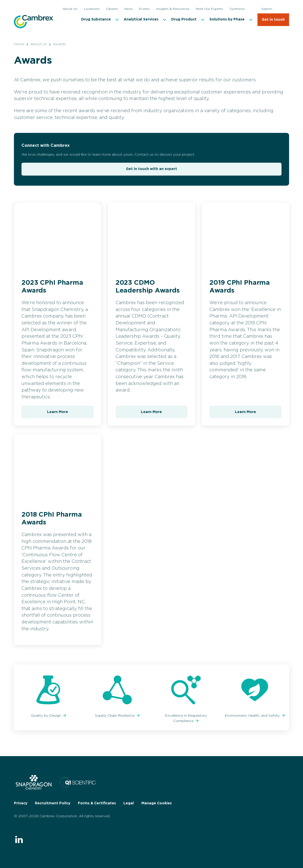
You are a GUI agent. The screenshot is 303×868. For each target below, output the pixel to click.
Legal (129, 803)
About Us (39, 44)
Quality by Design (46, 716)
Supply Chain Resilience (115, 716)
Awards (59, 44)
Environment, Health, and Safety (253, 716)
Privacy (21, 803)
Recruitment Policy (53, 803)
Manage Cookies (157, 803)
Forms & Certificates (97, 803)
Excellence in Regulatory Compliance (186, 718)
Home (19, 44)
